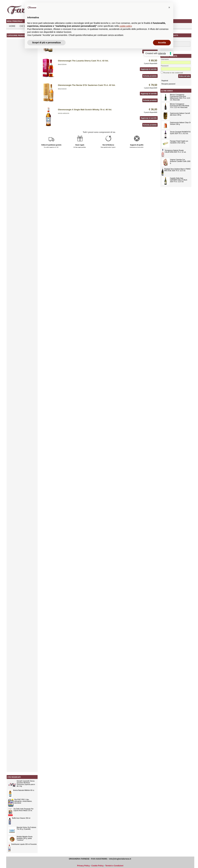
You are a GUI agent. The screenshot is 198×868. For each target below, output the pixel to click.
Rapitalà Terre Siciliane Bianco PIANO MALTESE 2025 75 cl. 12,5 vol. (177, 170)
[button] (169, 7)
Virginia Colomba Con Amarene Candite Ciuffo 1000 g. (180, 161)
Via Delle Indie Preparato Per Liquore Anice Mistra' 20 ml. (23, 810)
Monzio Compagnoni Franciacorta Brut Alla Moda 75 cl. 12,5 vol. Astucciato (180, 106)
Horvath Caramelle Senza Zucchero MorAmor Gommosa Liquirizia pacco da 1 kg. (26, 784)
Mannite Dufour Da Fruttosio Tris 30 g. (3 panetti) (26, 828)
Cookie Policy (98, 866)
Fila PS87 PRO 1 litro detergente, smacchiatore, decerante (23, 801)
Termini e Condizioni (114, 866)
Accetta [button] (162, 43)
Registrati (165, 81)
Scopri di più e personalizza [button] (46, 43)
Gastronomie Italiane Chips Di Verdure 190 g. (180, 123)
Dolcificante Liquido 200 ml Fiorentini (24, 844)
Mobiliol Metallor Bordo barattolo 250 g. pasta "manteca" (25, 838)
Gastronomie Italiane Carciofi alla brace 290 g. (180, 114)
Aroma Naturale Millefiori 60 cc (24, 790)
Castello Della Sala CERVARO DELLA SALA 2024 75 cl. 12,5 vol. (179, 180)
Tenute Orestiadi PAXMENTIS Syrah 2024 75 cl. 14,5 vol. (180, 133)
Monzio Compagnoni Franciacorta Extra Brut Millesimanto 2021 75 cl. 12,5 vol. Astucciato (180, 97)
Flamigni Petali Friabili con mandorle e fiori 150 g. (179, 142)
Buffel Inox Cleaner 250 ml (21, 818)
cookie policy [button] (126, 26)
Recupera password (168, 84)
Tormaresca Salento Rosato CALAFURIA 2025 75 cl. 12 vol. (175, 151)
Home (12, 26)
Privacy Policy (83, 866)
